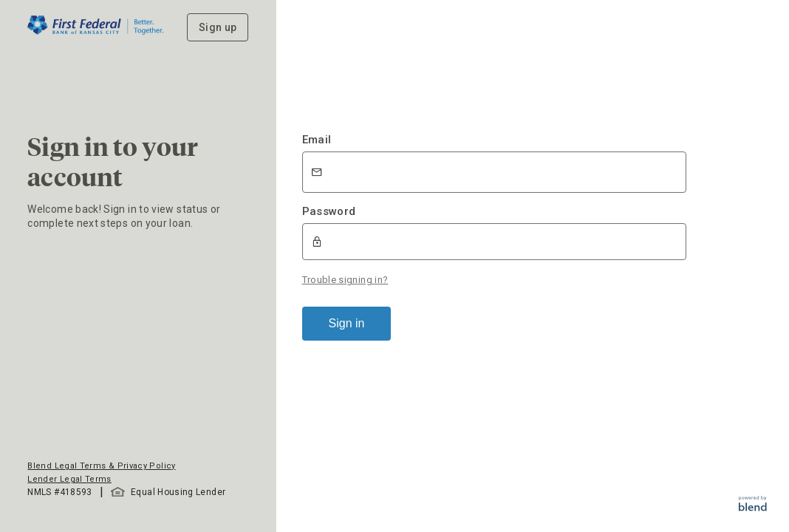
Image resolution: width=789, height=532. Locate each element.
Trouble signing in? (345, 280)
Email (317, 140)
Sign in (347, 323)
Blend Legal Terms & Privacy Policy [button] (101, 466)
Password (329, 211)
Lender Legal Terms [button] (69, 479)
